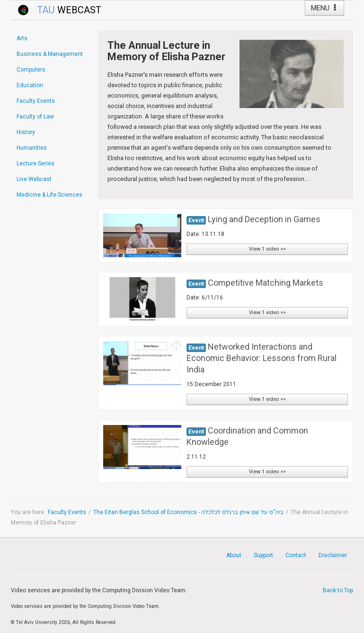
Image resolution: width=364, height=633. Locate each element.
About (234, 555)
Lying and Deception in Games (264, 219)
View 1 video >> (267, 249)
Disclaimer (333, 555)
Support (263, 555)
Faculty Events (67, 512)
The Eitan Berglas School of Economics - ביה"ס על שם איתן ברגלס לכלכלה (188, 512)
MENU (324, 8)
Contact (296, 555)
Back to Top (338, 590)
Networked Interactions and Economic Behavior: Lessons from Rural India (262, 358)
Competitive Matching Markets (266, 283)
